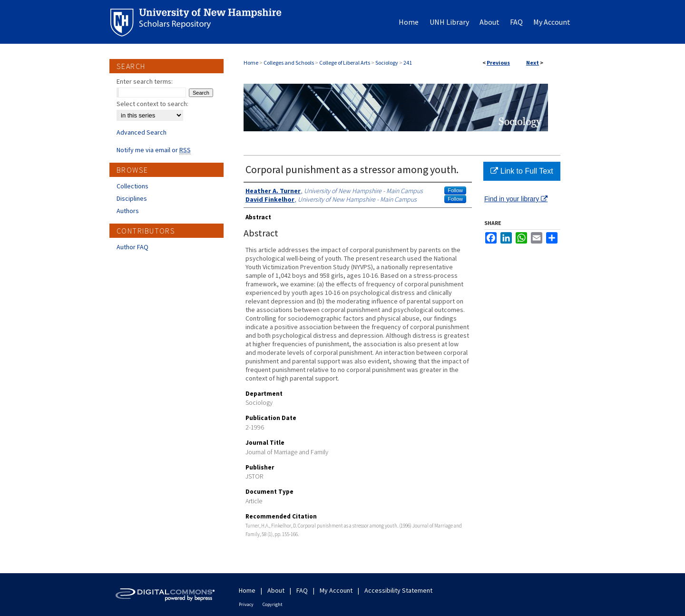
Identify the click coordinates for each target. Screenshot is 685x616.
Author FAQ (132, 247)
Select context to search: (152, 104)
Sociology (387, 63)
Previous (498, 63)
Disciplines (132, 198)
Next (533, 63)
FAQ (302, 590)
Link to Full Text (522, 171)
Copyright (273, 604)
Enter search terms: (145, 81)
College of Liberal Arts (345, 63)
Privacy (246, 604)
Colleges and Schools (289, 63)
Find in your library (516, 199)
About (276, 590)
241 (408, 63)
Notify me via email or (154, 150)
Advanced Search (142, 132)
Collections (132, 186)
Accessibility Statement (398, 590)
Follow (455, 190)
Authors (128, 211)
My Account (336, 590)
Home (251, 63)
